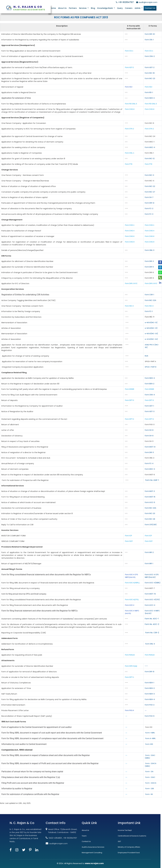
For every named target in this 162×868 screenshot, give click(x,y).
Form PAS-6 (150, 716)
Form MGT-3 (150, 491)
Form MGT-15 (150, 497)
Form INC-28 (150, 519)
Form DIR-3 (149, 261)
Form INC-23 (150, 78)
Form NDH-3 (150, 694)
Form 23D (149, 744)
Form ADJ (129, 87)
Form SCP (129, 541)
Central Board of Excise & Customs (132, 836)
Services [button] (84, 8)
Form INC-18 (150, 73)
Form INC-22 (150, 186)
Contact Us (150, 8)
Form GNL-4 (150, 644)
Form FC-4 (149, 463)
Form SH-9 (149, 436)
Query (120, 8)
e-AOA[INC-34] (151, 339)
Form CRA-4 (150, 395)
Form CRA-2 (150, 56)
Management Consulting (92, 853)
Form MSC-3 (150, 469)
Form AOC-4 (130, 605)
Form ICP (128, 536)
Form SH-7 (149, 197)
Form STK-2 (129, 129)
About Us (63, 8)
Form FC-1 (149, 311)
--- (146, 666)
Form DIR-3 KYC (131, 283)
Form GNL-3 (150, 250)
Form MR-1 (149, 564)
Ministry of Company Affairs (129, 847)
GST (119, 841)
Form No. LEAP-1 (152, 480)
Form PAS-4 (129, 710)
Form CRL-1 (149, 40)
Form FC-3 (149, 214)
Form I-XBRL (150, 733)
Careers (129, 8)
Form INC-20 (150, 513)
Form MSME (130, 389)
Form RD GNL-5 (131, 104)
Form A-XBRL (150, 738)
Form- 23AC (150, 777)
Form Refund (130, 655)
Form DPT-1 (130, 677)
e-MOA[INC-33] (151, 334)
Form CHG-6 (130, 236)
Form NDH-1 (149, 683)
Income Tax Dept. (125, 830)
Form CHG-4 (130, 231)
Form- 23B (150, 789)
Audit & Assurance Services (93, 847)
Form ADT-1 (149, 406)
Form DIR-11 (149, 452)
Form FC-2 (149, 208)
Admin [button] (138, 8)
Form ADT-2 (129, 67)
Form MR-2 (149, 552)
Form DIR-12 (150, 203)
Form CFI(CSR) (151, 525)
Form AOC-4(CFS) (132, 600)
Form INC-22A (150, 300)
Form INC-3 (149, 175)
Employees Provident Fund (129, 853)
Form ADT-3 (150, 411)
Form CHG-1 (130, 225)
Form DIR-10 (150, 672)
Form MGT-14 (150, 447)
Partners (74, 8)
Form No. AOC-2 (152, 624)
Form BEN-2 (150, 384)
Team (84, 836)
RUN (146, 356)
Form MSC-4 (150, 147)
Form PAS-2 (150, 705)
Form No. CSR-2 (152, 633)
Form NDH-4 (150, 378)
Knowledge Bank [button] (106, 8)
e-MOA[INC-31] (151, 328)
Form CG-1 (129, 51)
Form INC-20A (150, 508)
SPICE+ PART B (151, 367)
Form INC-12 (150, 158)
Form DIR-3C (150, 34)
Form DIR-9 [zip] (131, 666)
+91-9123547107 (124, 2)
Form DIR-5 (149, 267)
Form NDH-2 (150, 98)
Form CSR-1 (149, 295)
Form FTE (129, 164)
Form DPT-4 (129, 419)
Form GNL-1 (130, 153)
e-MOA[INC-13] (151, 323)
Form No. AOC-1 (152, 619)
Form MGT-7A (150, 594)
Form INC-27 (150, 192)
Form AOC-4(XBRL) (132, 583)
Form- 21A (149, 772)
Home (54, 8)
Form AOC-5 (150, 502)
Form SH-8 (149, 430)
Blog (93, 8)
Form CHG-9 (130, 242)
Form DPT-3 (129, 400)
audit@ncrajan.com (146, 2)
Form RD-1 (149, 92)
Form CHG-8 (130, 109)
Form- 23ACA (151, 783)
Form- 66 (149, 794)
